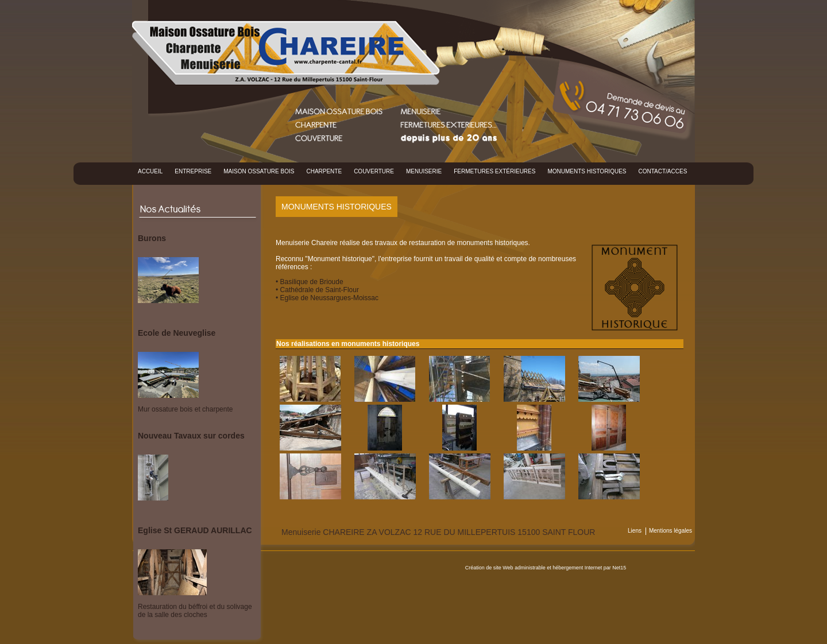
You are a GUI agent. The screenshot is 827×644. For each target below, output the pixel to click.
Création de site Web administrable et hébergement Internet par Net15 (546, 568)
